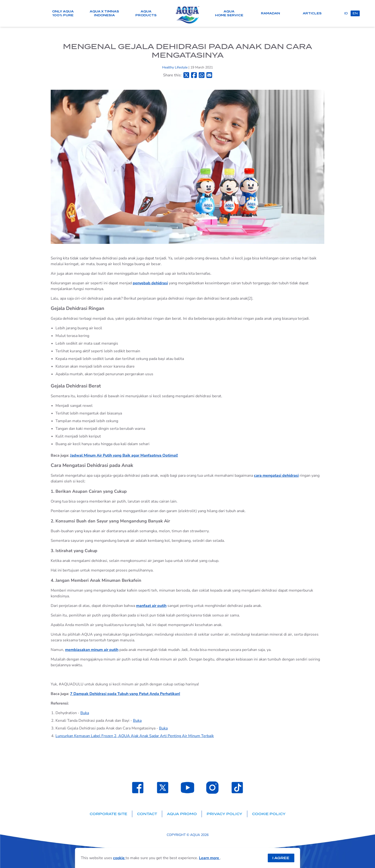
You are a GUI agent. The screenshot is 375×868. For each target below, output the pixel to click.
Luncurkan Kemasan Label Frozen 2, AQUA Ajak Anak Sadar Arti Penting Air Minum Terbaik (135, 736)
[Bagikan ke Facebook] (194, 75)
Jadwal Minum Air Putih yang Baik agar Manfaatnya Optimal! (124, 455)
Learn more (210, 858)
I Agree (281, 858)
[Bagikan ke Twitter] (186, 75)
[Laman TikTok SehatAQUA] (237, 788)
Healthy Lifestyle (175, 67)
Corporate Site (108, 814)
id (346, 13)
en (355, 13)
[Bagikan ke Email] (209, 75)
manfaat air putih (151, 606)
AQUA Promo (182, 814)
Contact (147, 814)
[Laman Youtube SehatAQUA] (187, 788)
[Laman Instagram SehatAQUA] (212, 788)
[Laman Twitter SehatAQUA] (163, 788)
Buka (85, 713)
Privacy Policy (224, 814)
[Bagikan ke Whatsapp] (202, 75)
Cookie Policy (269, 814)
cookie (119, 858)
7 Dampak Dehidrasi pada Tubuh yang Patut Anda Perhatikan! (125, 694)
